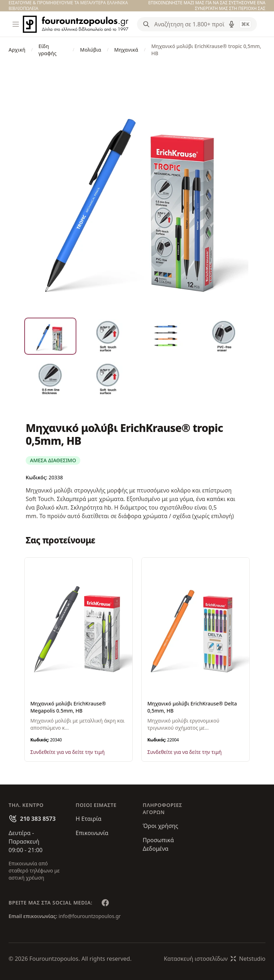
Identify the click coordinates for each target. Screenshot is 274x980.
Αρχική (17, 50)
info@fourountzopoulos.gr (90, 916)
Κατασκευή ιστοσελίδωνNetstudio (215, 959)
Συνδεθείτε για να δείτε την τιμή (67, 752)
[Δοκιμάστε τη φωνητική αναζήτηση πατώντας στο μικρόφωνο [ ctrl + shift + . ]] (232, 24)
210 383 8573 (38, 819)
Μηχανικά (126, 50)
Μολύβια (90, 50)
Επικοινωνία (92, 833)
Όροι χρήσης (160, 826)
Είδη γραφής (48, 50)
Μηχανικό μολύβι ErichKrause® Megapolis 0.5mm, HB (68, 707)
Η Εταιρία (88, 819)
